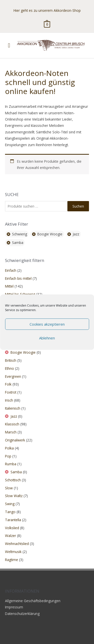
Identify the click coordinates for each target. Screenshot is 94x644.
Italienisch (13, 408)
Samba (16, 472)
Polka (9, 448)
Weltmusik (13, 552)
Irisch (9, 400)
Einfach (11, 270)
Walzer (11, 536)
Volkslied (12, 528)
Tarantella (13, 520)
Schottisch (13, 480)
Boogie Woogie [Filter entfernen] (50, 234)
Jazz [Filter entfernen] (76, 234)
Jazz (14, 416)
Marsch (11, 432)
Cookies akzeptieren (47, 324)
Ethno (10, 368)
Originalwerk (15, 440)
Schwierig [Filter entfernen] (20, 234)
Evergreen (13, 376)
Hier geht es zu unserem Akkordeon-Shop (47, 10)
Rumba (11, 464)
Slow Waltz (14, 496)
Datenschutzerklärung (22, 614)
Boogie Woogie (23, 352)
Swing (10, 504)
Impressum (14, 607)
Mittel (9, 286)
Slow (9, 488)
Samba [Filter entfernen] (18, 243)
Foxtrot (11, 392)
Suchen (78, 206)
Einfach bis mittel (18, 278)
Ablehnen (47, 338)
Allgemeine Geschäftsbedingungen (33, 601)
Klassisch (12, 424)
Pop (8, 456)
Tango (10, 512)
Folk (8, 384)
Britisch (11, 360)
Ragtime (12, 560)
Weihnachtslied (17, 544)
